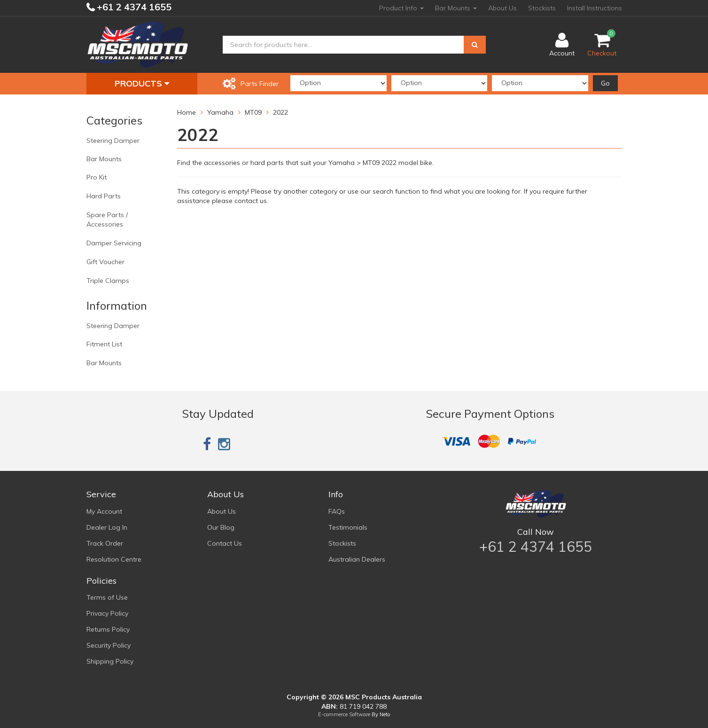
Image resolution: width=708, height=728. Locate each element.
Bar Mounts (456, 8)
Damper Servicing (114, 243)
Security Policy (109, 645)
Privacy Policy (107, 613)
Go (605, 83)
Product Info (401, 8)
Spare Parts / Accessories (107, 219)
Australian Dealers (357, 559)
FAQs (337, 511)
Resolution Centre (114, 559)
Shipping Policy (110, 661)
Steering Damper (113, 141)
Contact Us (225, 543)
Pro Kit (97, 177)
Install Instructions (595, 8)
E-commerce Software (344, 714)
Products (142, 83)
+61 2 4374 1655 (133, 7)
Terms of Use (107, 597)
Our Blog (221, 527)
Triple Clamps (108, 281)
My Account (104, 511)
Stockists (542, 8)
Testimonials (348, 527)
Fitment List (104, 344)
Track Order (105, 543)
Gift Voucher (105, 262)
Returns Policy (108, 629)
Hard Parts (104, 196)
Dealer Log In (107, 527)
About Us (502, 8)
